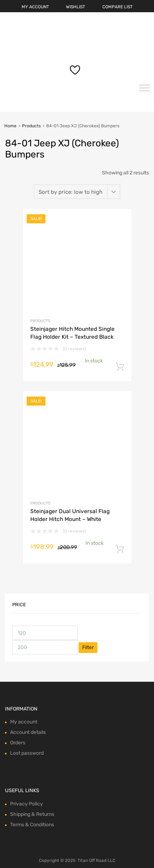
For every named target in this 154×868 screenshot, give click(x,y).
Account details (28, 732)
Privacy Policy (27, 804)
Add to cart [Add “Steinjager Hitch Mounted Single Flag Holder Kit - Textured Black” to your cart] (120, 367)
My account (24, 722)
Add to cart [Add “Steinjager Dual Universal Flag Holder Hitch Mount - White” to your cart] (120, 549)
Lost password (27, 753)
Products (31, 126)
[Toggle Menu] (145, 90)
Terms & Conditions (32, 825)
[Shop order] (77, 192)
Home (10, 126)
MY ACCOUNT (35, 7)
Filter (88, 647)
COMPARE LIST (118, 7)
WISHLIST (76, 7)
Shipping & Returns (32, 814)
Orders (18, 743)
